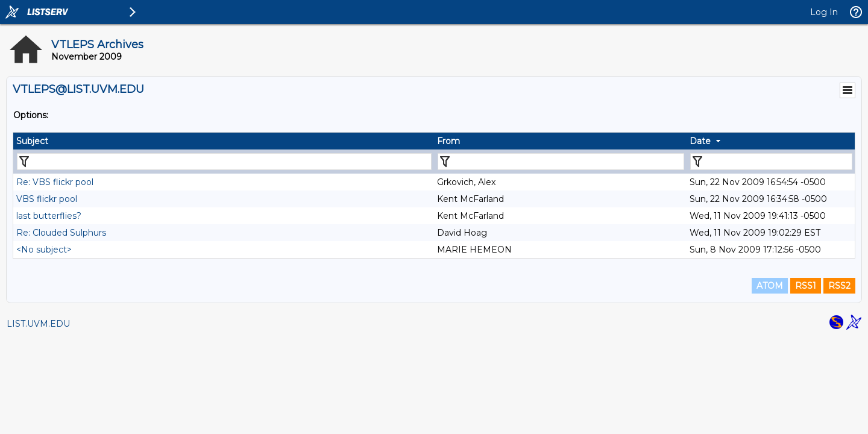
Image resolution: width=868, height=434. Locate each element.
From (448, 141)
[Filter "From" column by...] (561, 162)
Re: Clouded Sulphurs (61, 233)
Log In (824, 12)
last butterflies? (49, 216)
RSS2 (839, 286)
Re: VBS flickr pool (55, 182)
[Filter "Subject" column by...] (224, 162)
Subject (32, 141)
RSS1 (806, 286)
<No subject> (44, 250)
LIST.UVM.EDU (38, 324)
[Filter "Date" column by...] (771, 162)
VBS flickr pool (47, 199)
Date (700, 141)
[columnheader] (224, 141)
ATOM (770, 286)
